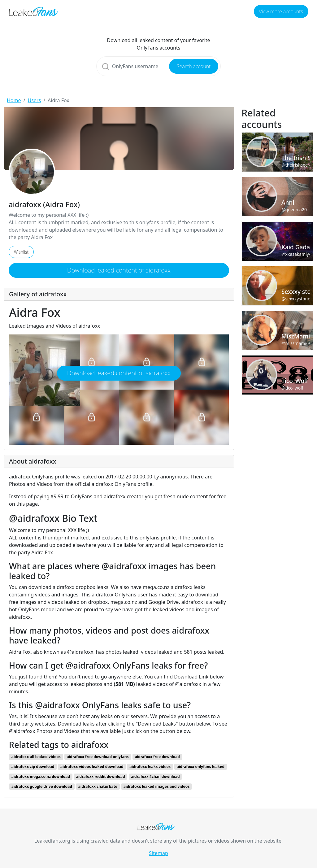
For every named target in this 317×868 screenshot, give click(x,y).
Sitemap (158, 853)
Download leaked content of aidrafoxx (119, 270)
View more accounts (281, 11)
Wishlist (21, 252)
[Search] (159, 66)
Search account (194, 66)
